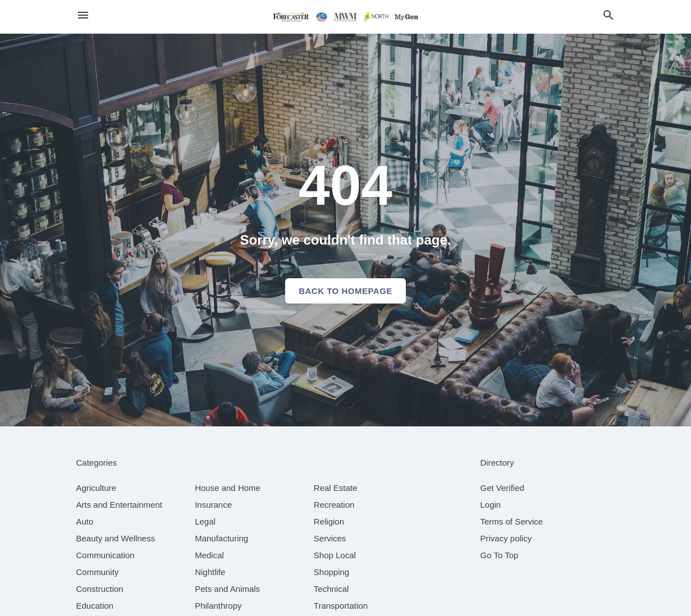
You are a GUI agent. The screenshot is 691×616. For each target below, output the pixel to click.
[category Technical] (331, 589)
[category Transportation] (341, 606)
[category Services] (330, 538)
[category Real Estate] (336, 488)
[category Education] (95, 606)
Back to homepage (346, 291)
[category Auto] (85, 521)
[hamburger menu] (83, 15)
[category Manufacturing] (221, 538)
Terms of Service (512, 521)
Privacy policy (506, 538)
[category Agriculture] (97, 488)
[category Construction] (100, 589)
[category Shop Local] (335, 555)
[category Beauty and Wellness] (116, 538)
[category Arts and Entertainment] (119, 505)
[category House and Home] (228, 488)
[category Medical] (209, 555)
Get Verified (502, 488)
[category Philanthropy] (218, 606)
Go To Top (500, 555)
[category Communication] (106, 555)
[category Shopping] (331, 572)
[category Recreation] (334, 505)
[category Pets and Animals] (227, 589)
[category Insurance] (213, 505)
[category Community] (98, 572)
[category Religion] (329, 521)
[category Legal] (205, 521)
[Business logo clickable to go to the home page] (346, 17)
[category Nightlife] (210, 572)
